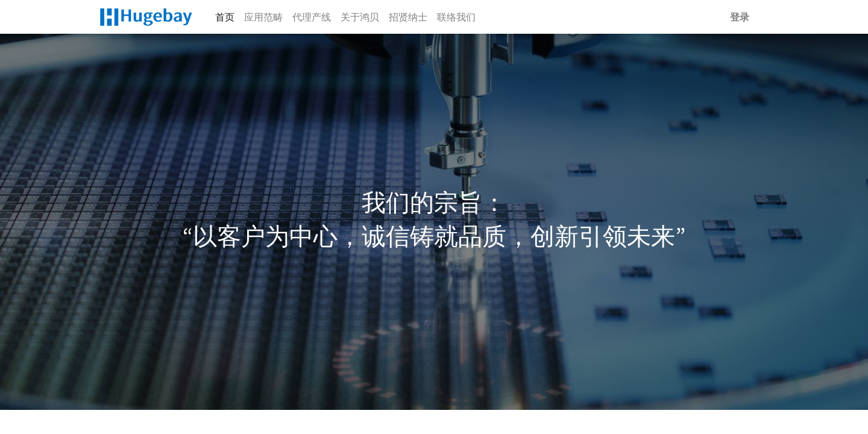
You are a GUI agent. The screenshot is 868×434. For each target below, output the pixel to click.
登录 (740, 17)
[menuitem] (225, 17)
